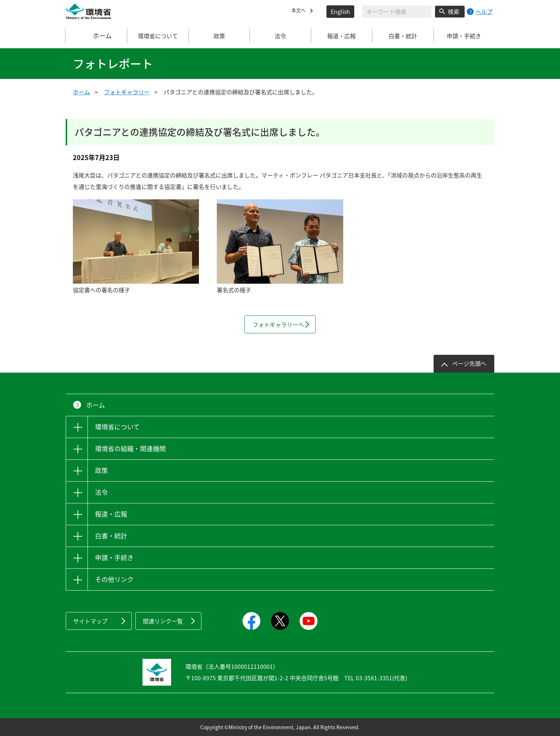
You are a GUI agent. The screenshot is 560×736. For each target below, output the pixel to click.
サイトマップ (90, 621)
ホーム (97, 36)
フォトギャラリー (127, 92)
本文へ (300, 11)
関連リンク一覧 (163, 621)
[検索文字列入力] (397, 12)
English (340, 11)
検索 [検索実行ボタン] (454, 11)
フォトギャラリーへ (278, 324)
